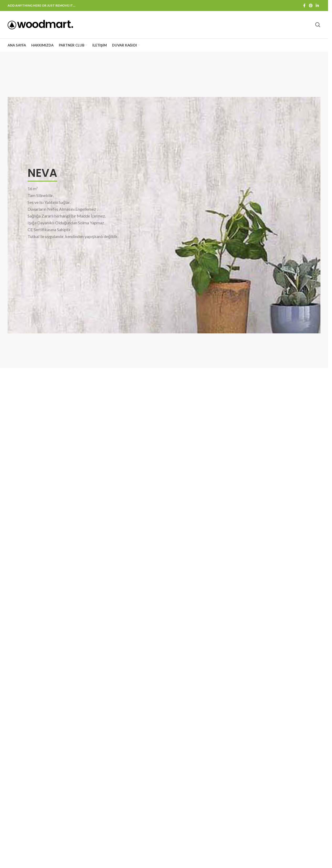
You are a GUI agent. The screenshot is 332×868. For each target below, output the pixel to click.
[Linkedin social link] (317, 6)
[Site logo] (40, 24)
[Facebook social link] (304, 6)
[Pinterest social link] (311, 6)
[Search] (318, 25)
